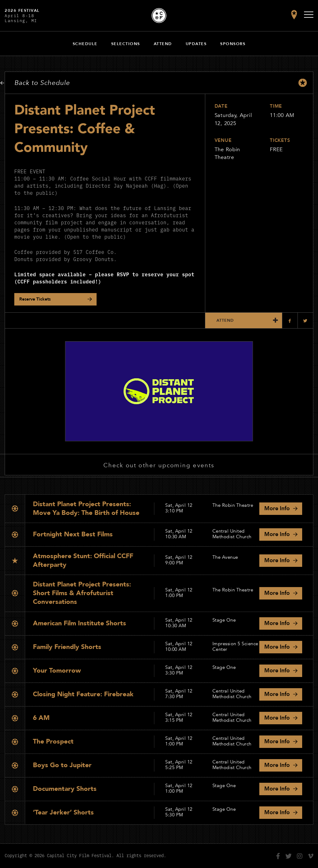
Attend (163, 44)
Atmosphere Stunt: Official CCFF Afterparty (83, 560)
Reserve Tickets (35, 299)
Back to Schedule (42, 83)
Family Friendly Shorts (67, 647)
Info (277, 509)
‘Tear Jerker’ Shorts (63, 812)
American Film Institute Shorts (79, 623)
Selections (126, 44)
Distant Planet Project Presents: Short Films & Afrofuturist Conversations (82, 593)
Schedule (85, 44)
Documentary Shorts (65, 789)
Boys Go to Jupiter (62, 765)
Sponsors (233, 44)
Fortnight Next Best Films (73, 534)
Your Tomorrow (57, 671)
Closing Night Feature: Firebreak (83, 694)
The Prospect (53, 742)
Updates (196, 44)
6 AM (41, 718)
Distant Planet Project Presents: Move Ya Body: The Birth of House (86, 509)
